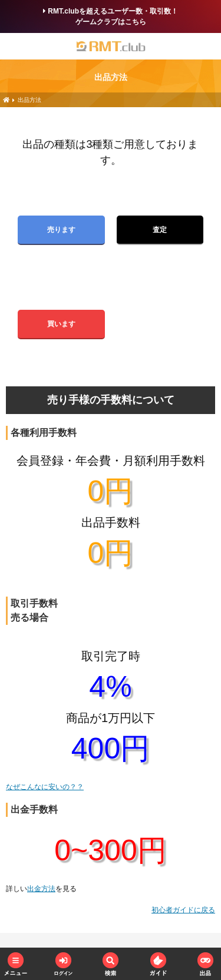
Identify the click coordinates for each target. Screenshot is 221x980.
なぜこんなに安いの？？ (45, 787)
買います (61, 324)
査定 (160, 230)
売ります (61, 230)
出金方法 (41, 889)
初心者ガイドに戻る (183, 910)
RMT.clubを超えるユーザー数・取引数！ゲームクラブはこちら (111, 16)
